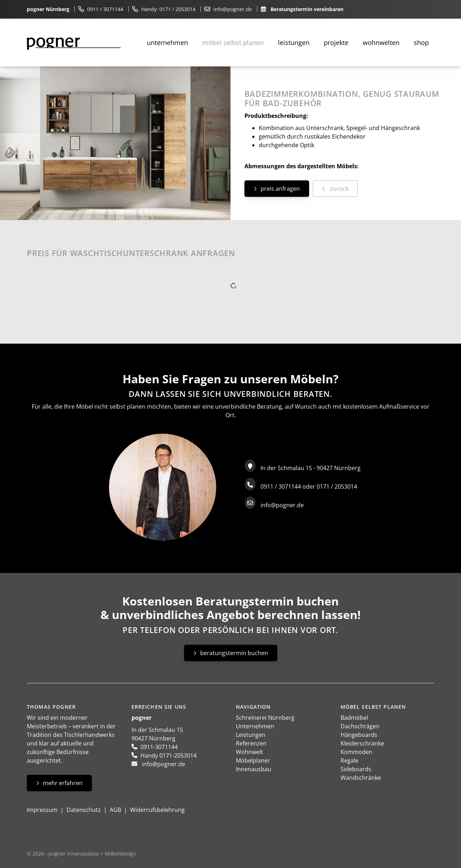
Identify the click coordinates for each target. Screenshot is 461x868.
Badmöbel (354, 718)
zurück (339, 189)
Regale (350, 760)
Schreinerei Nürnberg (265, 718)
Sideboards (356, 769)
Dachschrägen (360, 726)
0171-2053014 (178, 755)
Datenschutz (84, 810)
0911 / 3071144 (105, 9)
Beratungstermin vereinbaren (307, 9)
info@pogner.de (233, 9)
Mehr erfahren (63, 783)
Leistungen (294, 43)
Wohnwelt (249, 752)
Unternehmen (167, 43)
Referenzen (251, 743)
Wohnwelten (381, 43)
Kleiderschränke (362, 743)
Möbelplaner (253, 760)
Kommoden (356, 752)
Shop (421, 43)
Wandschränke (361, 778)
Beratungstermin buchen (234, 653)
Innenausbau (254, 769)
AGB (115, 810)
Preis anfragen (280, 189)
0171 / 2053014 (177, 9)
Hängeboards (359, 735)
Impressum (42, 810)
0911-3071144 (159, 747)
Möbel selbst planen (233, 43)
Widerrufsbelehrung (157, 810)
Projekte (336, 43)
